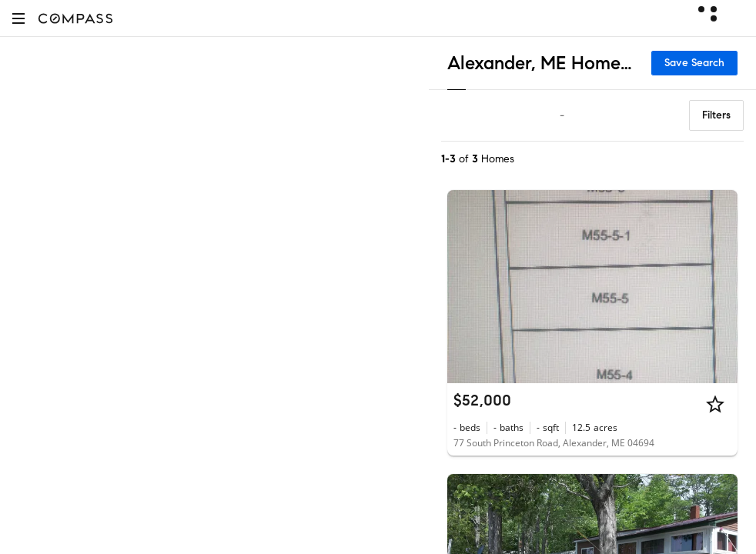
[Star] (715, 404)
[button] (18, 18)
